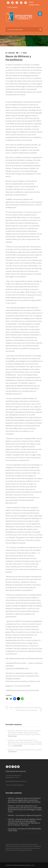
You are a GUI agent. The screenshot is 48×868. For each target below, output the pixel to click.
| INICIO (31, 2)
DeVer (25, 53)
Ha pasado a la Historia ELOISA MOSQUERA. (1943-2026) (25, 830)
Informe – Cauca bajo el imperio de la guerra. (25, 750)
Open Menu (40, 14)
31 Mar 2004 (11, 53)
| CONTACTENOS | (12, 7)
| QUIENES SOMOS (34, 5)
